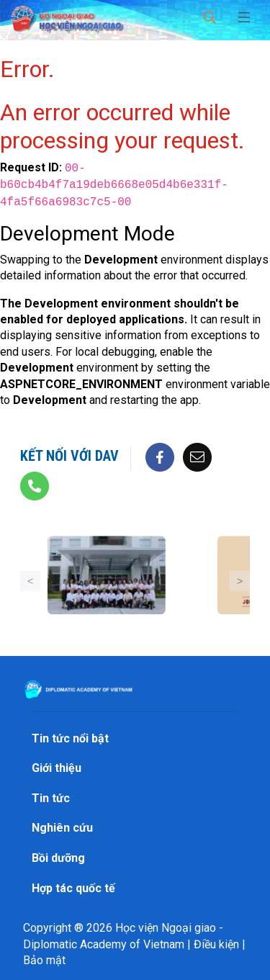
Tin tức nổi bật (70, 738)
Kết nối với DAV (69, 456)
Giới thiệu (57, 768)
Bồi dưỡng (58, 858)
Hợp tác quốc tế (73, 888)
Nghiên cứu (62, 828)
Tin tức (51, 798)
